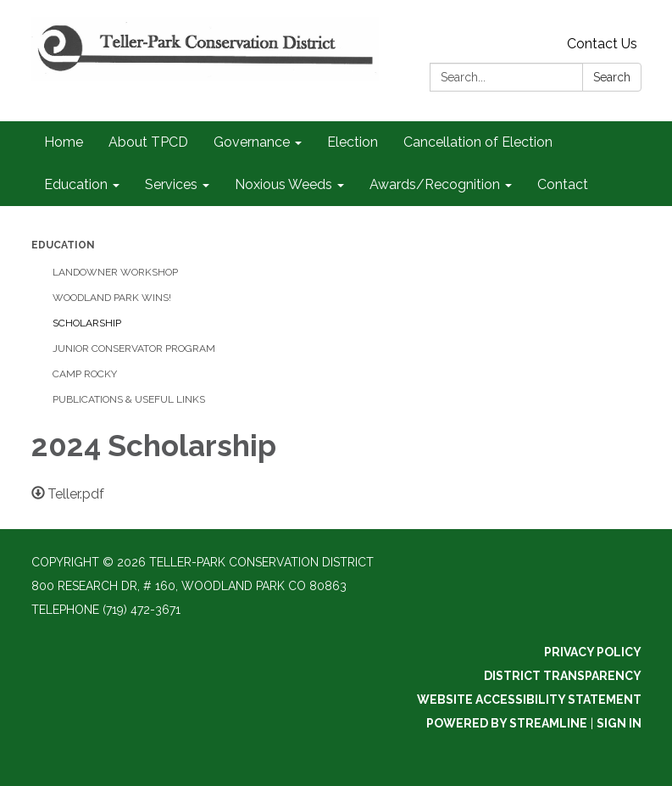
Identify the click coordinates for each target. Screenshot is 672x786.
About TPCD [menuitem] (148, 142)
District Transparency (563, 676)
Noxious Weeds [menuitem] (283, 184)
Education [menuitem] (76, 184)
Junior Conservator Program (134, 348)
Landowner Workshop (115, 272)
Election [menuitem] (353, 142)
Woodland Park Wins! (112, 298)
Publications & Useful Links (129, 399)
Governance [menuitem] (252, 142)
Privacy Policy (593, 652)
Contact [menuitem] (563, 184)
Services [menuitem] (171, 184)
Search (612, 77)
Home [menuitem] (64, 142)
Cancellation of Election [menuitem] (478, 142)
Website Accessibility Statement (529, 700)
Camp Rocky (85, 374)
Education (63, 245)
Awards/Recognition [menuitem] (435, 184)
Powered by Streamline (507, 723)
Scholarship (87, 323)
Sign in (619, 723)
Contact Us (602, 44)
